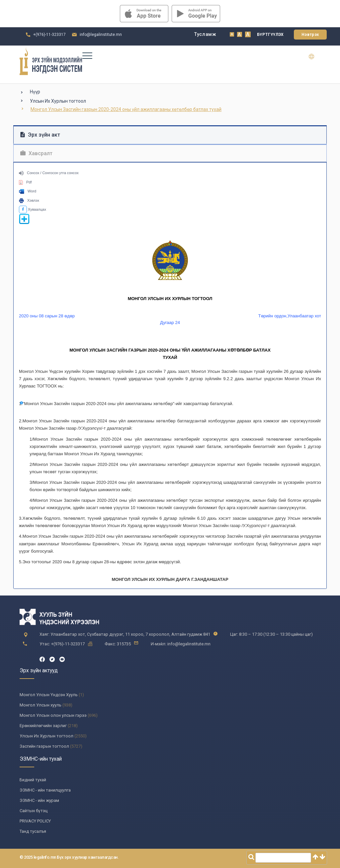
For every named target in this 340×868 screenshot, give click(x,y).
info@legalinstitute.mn (101, 35)
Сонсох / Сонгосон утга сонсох (49, 173)
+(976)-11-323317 (49, 35)
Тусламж (205, 34)
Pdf (25, 182)
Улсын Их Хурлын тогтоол (58, 101)
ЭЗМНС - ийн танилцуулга (45, 790)
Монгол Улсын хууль (41, 705)
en (316, 56)
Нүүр (35, 92)
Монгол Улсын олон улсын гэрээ (53, 715)
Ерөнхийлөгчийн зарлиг (43, 726)
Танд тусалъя (33, 831)
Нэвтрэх (310, 35)
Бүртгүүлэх (270, 35)
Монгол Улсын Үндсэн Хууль (49, 695)
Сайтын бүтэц (34, 811)
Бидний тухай (33, 780)
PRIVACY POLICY (35, 821)
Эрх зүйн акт (40, 135)
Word (28, 191)
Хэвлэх (29, 200)
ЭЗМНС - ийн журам (39, 800)
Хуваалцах (33, 209)
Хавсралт (36, 153)
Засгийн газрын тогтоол (44, 746)
